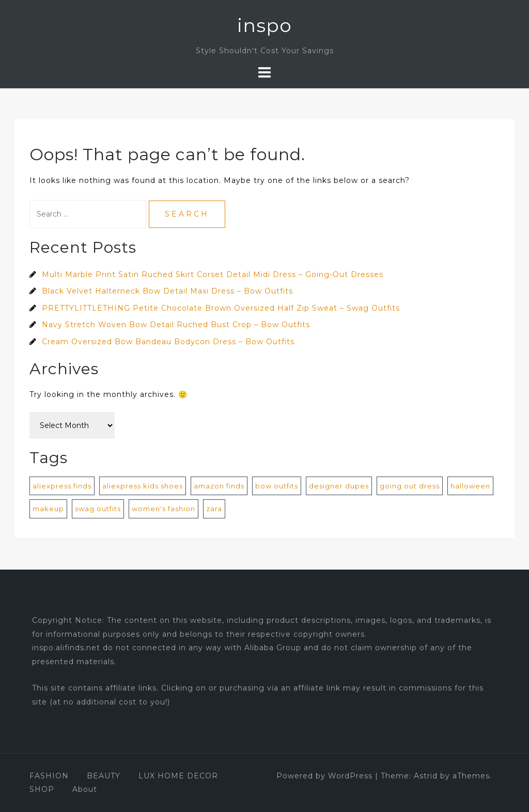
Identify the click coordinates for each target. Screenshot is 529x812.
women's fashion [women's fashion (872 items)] (164, 509)
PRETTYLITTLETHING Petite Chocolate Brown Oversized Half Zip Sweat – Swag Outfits (221, 308)
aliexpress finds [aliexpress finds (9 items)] (62, 486)
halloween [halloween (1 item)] (470, 486)
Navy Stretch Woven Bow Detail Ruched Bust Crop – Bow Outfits (176, 325)
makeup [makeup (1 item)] (48, 509)
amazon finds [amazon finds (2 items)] (219, 486)
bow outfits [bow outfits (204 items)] (277, 486)
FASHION (49, 776)
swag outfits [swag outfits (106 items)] (98, 509)
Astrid (426, 776)
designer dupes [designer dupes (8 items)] (339, 486)
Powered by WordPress (324, 776)
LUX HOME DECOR (178, 776)
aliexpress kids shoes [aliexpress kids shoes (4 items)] (143, 486)
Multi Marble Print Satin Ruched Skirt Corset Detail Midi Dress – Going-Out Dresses (213, 274)
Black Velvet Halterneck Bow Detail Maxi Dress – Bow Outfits (167, 291)
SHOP (42, 789)
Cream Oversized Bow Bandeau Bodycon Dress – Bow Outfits (168, 342)
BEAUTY (104, 776)
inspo (264, 25)
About (85, 789)
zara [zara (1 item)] (214, 509)
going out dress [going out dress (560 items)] (410, 486)
